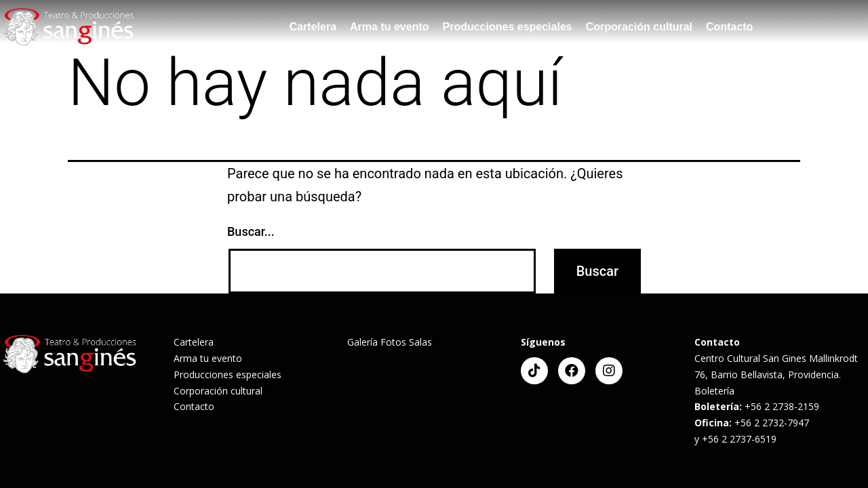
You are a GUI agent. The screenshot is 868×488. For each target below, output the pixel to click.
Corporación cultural (639, 27)
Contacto (729, 27)
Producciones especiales (508, 27)
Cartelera (313, 27)
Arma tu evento (389, 27)
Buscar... (251, 231)
